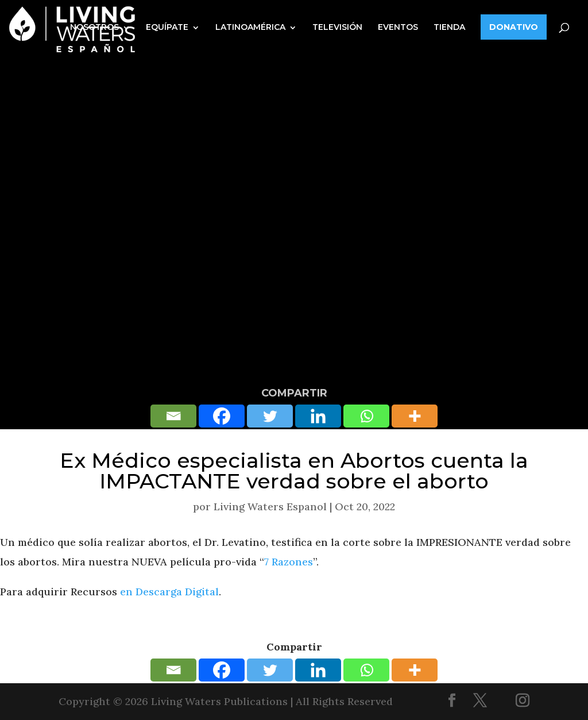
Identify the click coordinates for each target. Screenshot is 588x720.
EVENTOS (398, 27)
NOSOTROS (94, 27)
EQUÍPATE (167, 27)
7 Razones (289, 562)
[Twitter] (270, 416)
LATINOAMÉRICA (250, 27)
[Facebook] (222, 416)
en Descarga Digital (169, 592)
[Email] (173, 416)
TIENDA (449, 27)
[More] (415, 416)
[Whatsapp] (366, 416)
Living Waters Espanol (270, 507)
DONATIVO (514, 27)
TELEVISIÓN (337, 27)
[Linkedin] (318, 416)
